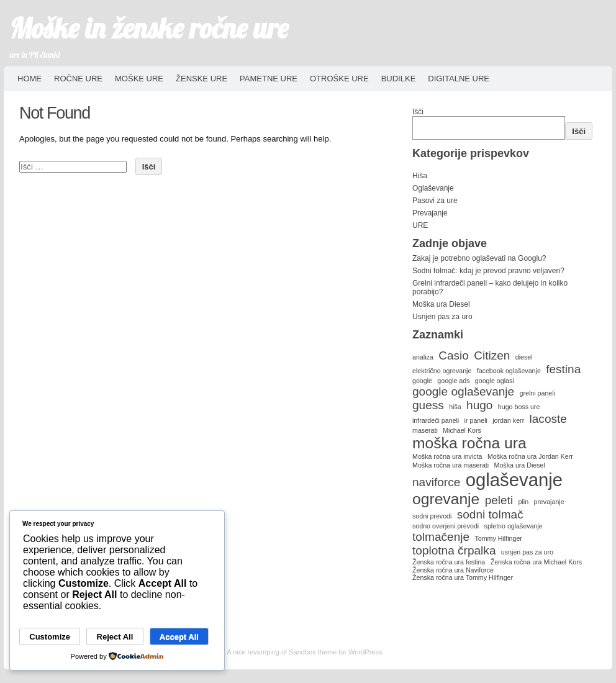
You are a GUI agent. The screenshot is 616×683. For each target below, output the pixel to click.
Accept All (179, 637)
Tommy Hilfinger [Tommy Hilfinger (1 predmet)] (498, 538)
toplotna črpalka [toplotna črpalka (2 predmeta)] (454, 550)
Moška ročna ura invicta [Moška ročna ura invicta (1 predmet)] (447, 456)
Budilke (399, 79)
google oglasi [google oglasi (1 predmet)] (495, 381)
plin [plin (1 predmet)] (524, 502)
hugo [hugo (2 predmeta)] (479, 405)
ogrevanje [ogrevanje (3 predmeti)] (446, 499)
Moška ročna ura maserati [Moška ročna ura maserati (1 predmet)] (451, 465)
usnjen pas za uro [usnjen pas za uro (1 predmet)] (527, 552)
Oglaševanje (433, 188)
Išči (418, 112)
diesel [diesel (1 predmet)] (524, 357)
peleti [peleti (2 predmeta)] (499, 500)
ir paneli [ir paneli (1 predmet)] (476, 420)
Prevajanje (430, 213)
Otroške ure (339, 79)
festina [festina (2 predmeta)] (563, 369)
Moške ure (139, 79)
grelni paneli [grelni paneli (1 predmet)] (537, 393)
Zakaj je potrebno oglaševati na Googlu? (479, 258)
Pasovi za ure (435, 201)
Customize (50, 637)
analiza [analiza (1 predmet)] (423, 357)
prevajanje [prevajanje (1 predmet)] (549, 502)
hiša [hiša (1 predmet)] (455, 407)
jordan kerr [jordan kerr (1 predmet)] (508, 420)
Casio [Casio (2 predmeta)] (454, 355)
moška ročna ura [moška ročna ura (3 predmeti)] (469, 443)
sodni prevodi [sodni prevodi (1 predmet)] (432, 516)
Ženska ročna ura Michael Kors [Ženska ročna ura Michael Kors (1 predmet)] (536, 562)
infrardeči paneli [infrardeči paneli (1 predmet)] (436, 420)
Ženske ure (202, 79)
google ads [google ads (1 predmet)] (453, 381)
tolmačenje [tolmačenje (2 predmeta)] (441, 537)
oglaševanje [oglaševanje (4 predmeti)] (514, 480)
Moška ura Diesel (441, 304)
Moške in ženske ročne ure (149, 28)
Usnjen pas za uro (442, 317)
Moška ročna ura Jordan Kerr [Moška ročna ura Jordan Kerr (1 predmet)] (530, 456)
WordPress (365, 652)
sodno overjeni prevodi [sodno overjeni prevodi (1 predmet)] (446, 526)
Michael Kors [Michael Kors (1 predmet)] (462, 430)
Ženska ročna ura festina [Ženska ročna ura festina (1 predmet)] (449, 562)
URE (420, 225)
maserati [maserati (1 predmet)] (425, 430)
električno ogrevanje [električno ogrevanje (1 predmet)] (442, 371)
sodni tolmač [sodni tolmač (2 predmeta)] (490, 514)
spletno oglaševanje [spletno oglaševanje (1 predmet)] (514, 526)
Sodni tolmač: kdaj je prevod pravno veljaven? (488, 271)
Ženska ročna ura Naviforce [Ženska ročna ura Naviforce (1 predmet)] (453, 570)
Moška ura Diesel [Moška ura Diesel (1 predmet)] (520, 465)
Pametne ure (269, 79)
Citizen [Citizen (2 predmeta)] (492, 355)
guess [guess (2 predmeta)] (428, 405)
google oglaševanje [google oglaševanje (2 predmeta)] (463, 391)
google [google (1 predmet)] (422, 381)
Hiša (420, 176)
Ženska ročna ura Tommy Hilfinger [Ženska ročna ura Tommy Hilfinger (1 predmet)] (463, 577)
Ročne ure (78, 79)
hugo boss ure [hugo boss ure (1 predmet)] (519, 407)
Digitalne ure (459, 79)
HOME (29, 79)
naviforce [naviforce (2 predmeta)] (436, 482)
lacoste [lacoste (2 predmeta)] (548, 419)
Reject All (115, 637)
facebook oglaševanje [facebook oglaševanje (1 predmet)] (509, 371)
